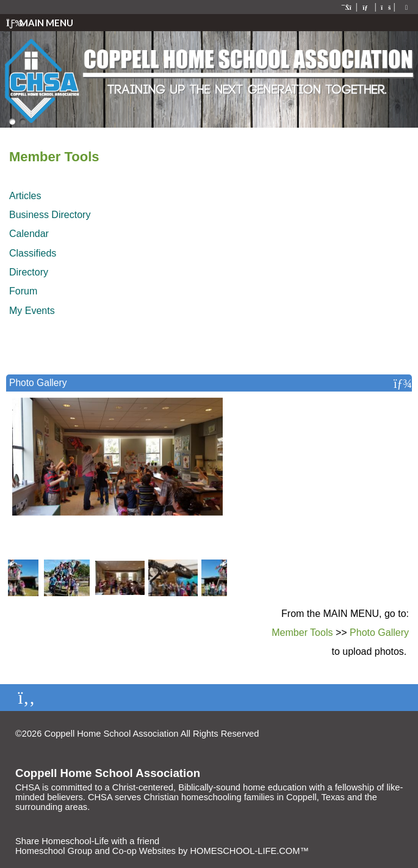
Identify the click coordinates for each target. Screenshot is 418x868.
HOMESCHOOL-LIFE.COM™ (249, 851)
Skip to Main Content (312, 734)
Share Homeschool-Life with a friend (87, 841)
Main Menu (40, 23)
